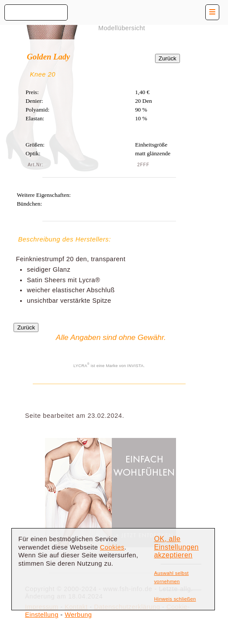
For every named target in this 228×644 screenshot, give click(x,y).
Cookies (112, 547)
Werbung (78, 615)
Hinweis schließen (175, 599)
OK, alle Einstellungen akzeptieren (176, 547)
